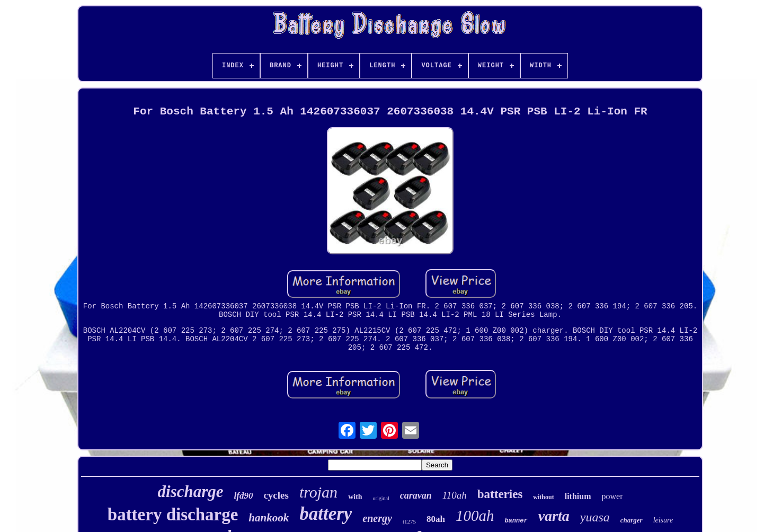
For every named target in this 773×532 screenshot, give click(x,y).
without (543, 497)
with (355, 497)
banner (516, 521)
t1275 (409, 521)
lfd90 (244, 496)
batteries (500, 494)
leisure (663, 520)
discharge (191, 491)
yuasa (595, 517)
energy (377, 518)
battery (326, 514)
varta (554, 516)
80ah (436, 519)
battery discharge (173, 515)
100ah (475, 516)
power (612, 496)
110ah (455, 495)
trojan (318, 492)
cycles (276, 495)
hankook (269, 518)
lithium (578, 496)
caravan (416, 495)
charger (632, 520)
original (381, 498)
